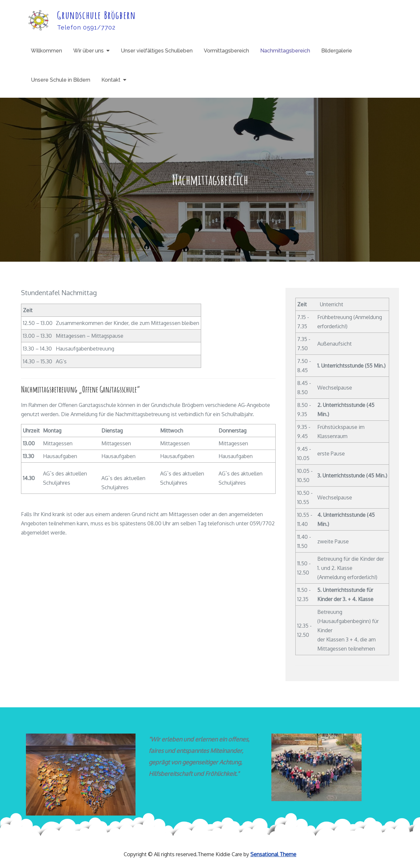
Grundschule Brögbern (96, 15)
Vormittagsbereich (226, 51)
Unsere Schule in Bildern (61, 80)
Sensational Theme (273, 854)
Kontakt (111, 80)
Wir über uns (88, 51)
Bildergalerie (337, 51)
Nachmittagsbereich (285, 51)
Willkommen (46, 51)
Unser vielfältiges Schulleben (157, 51)
